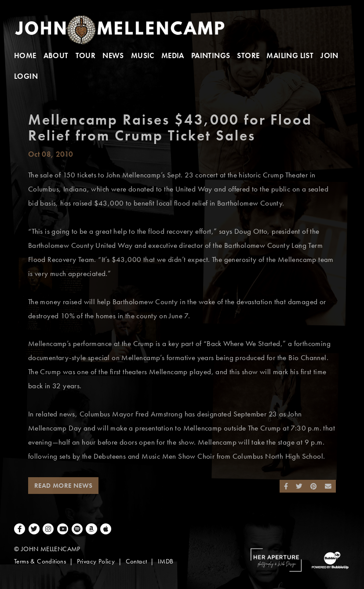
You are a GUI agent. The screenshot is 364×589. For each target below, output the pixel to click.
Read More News (64, 486)
